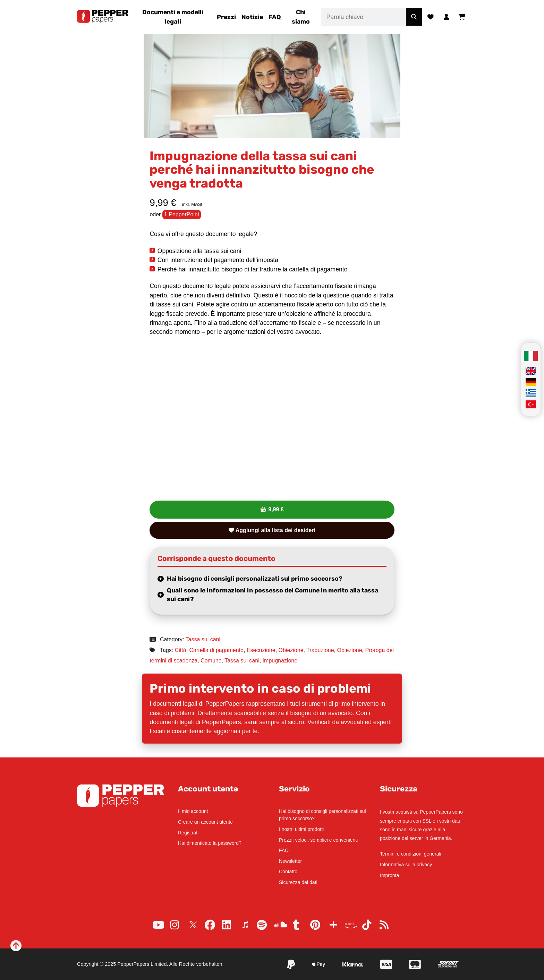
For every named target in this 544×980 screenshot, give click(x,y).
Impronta (389, 875)
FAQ (275, 17)
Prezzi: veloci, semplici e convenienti (318, 840)
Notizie (252, 17)
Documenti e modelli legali (173, 17)
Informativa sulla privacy (406, 865)
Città (181, 650)
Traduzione (320, 650)
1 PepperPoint (182, 214)
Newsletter (290, 861)
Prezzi (226, 17)
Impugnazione (280, 661)
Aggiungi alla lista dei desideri (272, 530)
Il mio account (193, 811)
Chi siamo (301, 17)
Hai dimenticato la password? (210, 843)
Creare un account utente (205, 822)
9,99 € (276, 509)
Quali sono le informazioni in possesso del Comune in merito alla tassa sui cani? (273, 595)
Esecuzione (261, 650)
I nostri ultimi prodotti (301, 829)
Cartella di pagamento (216, 650)
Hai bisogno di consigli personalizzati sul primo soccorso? (255, 579)
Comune (211, 661)
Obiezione (291, 650)
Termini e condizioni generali (411, 854)
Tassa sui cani (203, 639)
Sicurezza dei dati (298, 882)
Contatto (288, 871)
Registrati (188, 833)
